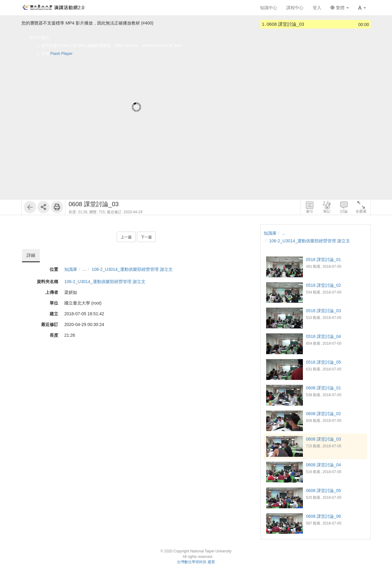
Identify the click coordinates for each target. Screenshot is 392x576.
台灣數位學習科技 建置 (196, 562)
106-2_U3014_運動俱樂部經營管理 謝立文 (132, 269)
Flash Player (62, 53)
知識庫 (71, 269)
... (85, 269)
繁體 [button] (340, 8)
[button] (362, 8)
